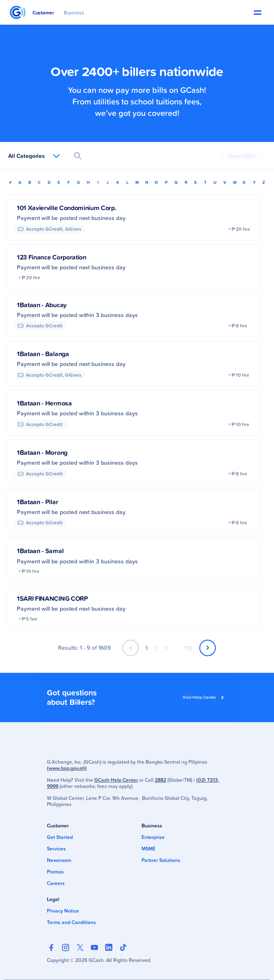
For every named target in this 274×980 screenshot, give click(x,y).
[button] (258, 13)
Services (56, 849)
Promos (55, 872)
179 (188, 648)
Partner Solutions (161, 860)
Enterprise (153, 837)
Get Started (60, 837)
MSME (149, 849)
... (176, 648)
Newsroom (59, 860)
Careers (56, 883)
